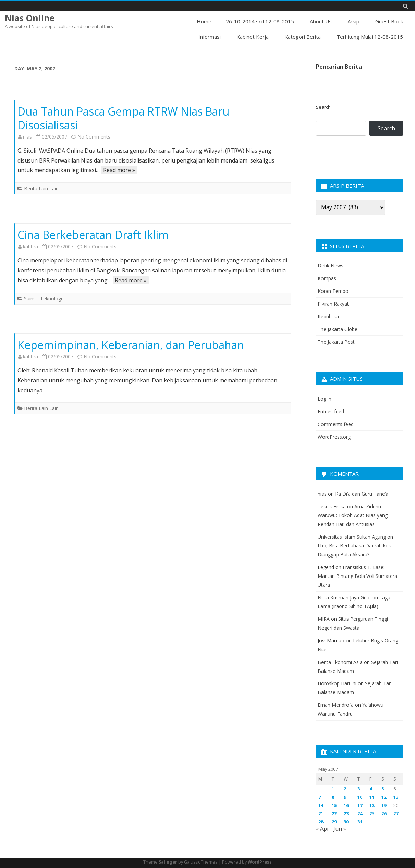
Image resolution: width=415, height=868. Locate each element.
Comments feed (336, 424)
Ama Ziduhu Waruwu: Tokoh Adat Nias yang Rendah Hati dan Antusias (353, 515)
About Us (321, 21)
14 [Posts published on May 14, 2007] (321, 805)
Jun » (340, 829)
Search (323, 107)
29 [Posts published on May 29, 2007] (334, 822)
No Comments (94, 137)
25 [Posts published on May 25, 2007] (372, 813)
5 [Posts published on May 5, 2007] (383, 789)
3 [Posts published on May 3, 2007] (359, 789)
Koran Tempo (333, 291)
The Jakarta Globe (338, 329)
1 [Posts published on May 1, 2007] (333, 789)
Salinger (168, 862)
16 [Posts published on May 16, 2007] (346, 805)
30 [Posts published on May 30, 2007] (346, 822)
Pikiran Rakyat (333, 304)
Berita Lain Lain (41, 188)
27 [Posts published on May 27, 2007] (396, 813)
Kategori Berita (303, 37)
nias (27, 137)
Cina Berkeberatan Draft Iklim (93, 235)
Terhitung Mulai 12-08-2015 (370, 37)
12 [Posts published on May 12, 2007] (384, 797)
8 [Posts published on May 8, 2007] (333, 797)
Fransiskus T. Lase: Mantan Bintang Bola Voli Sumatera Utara (357, 576)
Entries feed (331, 411)
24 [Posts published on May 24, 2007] (360, 813)
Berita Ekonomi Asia (340, 662)
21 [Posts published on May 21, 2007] (321, 813)
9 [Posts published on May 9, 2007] (345, 797)
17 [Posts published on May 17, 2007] (360, 805)
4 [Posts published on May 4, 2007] (371, 789)
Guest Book (389, 21)
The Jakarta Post (336, 342)
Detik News (331, 266)
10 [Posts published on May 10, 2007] (360, 797)
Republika (328, 316)
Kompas (327, 278)
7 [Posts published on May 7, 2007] (320, 797)
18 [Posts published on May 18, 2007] (372, 805)
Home (204, 21)
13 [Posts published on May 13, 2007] (396, 797)
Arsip (353, 21)
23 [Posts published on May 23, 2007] (346, 813)
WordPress (260, 862)
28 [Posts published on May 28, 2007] (321, 822)
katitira (30, 246)
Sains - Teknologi (43, 299)
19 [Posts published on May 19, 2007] (384, 805)
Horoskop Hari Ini (337, 683)
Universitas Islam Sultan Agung (352, 537)
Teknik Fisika (332, 506)
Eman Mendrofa (336, 705)
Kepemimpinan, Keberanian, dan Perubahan (131, 345)
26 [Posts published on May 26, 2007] (384, 813)
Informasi (210, 37)
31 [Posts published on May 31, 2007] (360, 822)
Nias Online (30, 18)
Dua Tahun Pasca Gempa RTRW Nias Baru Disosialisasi (123, 118)
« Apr (323, 829)
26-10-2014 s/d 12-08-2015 (260, 21)
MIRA (324, 619)
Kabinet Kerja (253, 37)
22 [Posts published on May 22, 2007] (334, 813)
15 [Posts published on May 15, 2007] (334, 805)
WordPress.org (334, 437)
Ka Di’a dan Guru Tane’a (362, 494)
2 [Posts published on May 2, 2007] (345, 789)
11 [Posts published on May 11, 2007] (372, 797)
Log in (325, 399)
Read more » (119, 170)
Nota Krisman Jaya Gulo (344, 598)
